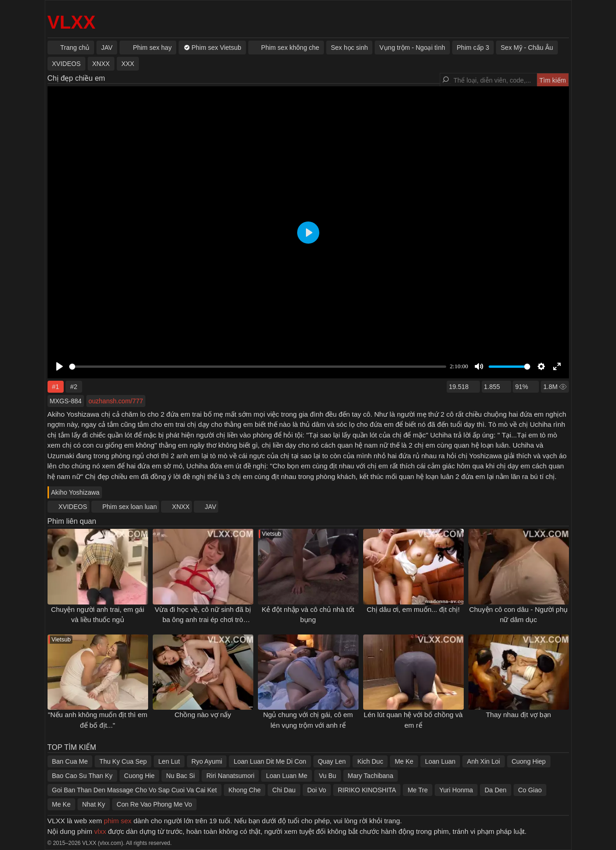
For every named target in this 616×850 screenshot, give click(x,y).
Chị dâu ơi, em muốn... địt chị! (413, 609)
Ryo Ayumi (207, 761)
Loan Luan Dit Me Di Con (270, 761)
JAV (211, 507)
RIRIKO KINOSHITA (367, 790)
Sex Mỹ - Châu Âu (527, 48)
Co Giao (530, 790)
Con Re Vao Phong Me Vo (154, 804)
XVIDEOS (73, 507)
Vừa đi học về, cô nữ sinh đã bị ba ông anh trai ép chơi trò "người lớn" (203, 620)
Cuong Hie (139, 776)
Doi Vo (317, 790)
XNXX (181, 507)
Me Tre (418, 790)
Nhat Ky (94, 804)
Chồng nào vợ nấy (203, 715)
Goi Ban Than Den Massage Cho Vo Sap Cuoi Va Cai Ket (135, 790)
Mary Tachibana (371, 776)
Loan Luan (440, 761)
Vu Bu (328, 776)
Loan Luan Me (287, 776)
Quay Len (332, 761)
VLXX (72, 22)
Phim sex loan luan (130, 507)
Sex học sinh (349, 48)
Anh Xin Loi (484, 761)
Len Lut (169, 761)
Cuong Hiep (529, 761)
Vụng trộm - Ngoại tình (412, 48)
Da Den (495, 790)
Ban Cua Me (70, 761)
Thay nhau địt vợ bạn (518, 715)
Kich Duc (370, 761)
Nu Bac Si (180, 776)
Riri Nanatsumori (230, 776)
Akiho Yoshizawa (75, 492)
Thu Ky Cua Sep (123, 761)
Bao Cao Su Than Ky (82, 776)
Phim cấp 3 (473, 48)
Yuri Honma (456, 790)
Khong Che (245, 790)
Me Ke (404, 761)
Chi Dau (284, 790)
